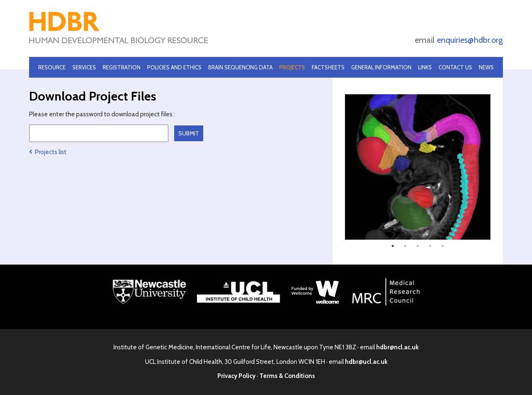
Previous (339, 167)
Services (84, 67)
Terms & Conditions (287, 376)
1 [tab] (393, 246)
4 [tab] (430, 246)
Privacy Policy (236, 376)
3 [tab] (418, 246)
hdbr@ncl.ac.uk (397, 347)
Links (425, 67)
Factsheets (328, 67)
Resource (52, 67)
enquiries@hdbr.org (470, 40)
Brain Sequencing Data (240, 67)
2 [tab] (405, 246)
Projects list (48, 152)
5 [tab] (443, 246)
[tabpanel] (418, 167)
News (486, 67)
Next (497, 167)
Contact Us (455, 67)
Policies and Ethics (174, 67)
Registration (122, 67)
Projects (292, 67)
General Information (381, 67)
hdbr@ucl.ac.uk (366, 362)
